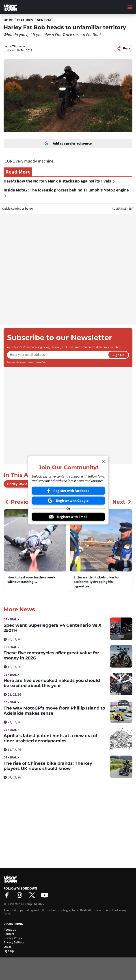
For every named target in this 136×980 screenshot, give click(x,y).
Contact (9, 934)
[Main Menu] (130, 7)
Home (8, 20)
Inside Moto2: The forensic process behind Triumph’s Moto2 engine (66, 192)
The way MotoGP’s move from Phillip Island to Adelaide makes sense (54, 711)
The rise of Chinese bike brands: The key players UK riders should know (48, 766)
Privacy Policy (41, 362)
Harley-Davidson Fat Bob (26, 484)
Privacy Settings (14, 943)
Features (25, 20)
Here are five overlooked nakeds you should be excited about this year (52, 683)
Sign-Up (9, 951)
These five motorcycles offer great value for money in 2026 (51, 655)
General (44, 20)
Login (7, 947)
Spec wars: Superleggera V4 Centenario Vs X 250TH (53, 628)
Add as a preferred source (68, 143)
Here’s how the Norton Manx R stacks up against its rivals (59, 181)
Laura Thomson (14, 46)
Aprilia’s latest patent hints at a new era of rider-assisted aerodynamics (50, 738)
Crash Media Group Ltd (22, 904)
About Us (10, 930)
